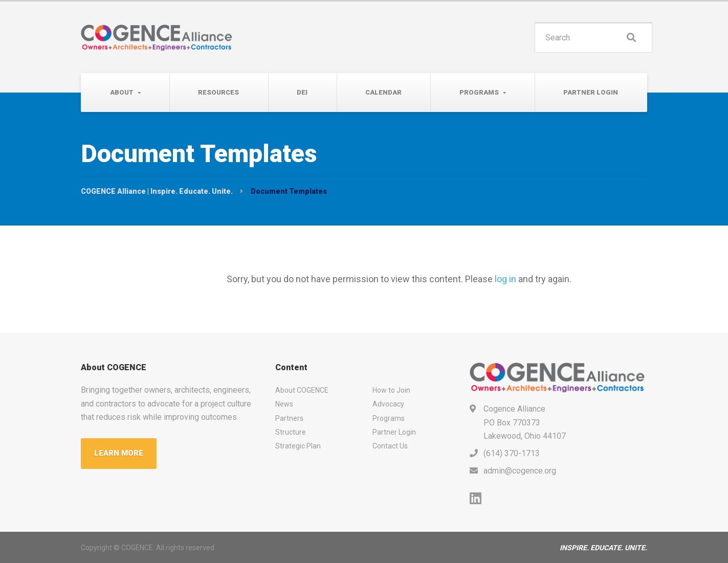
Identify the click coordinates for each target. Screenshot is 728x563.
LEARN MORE (119, 453)
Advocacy (388, 404)
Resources (218, 92)
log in (505, 279)
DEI (302, 92)
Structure (291, 432)
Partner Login (591, 92)
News (284, 404)
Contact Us (390, 446)
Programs (479, 92)
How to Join (391, 390)
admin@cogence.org (520, 471)
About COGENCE (302, 390)
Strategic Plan (298, 446)
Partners (289, 418)
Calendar (383, 92)
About (122, 92)
